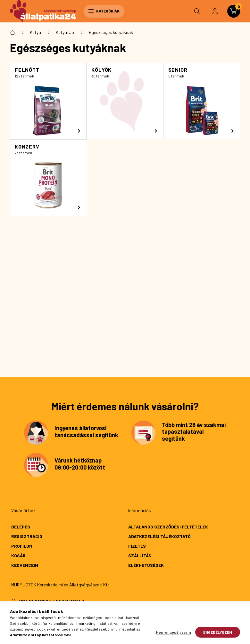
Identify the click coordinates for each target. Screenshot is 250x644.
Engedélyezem (218, 632)
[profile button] (215, 11)
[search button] (197, 11)
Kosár (18, 555)
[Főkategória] (13, 32)
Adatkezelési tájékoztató (159, 536)
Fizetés (137, 546)
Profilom (22, 546)
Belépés (21, 527)
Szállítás (140, 555)
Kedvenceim (25, 565)
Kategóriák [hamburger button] (104, 11)
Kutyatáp (65, 32)
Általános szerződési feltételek (168, 527)
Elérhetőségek (146, 565)
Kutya (35, 32)
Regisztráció (27, 536)
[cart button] (234, 11)
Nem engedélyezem (174, 632)
